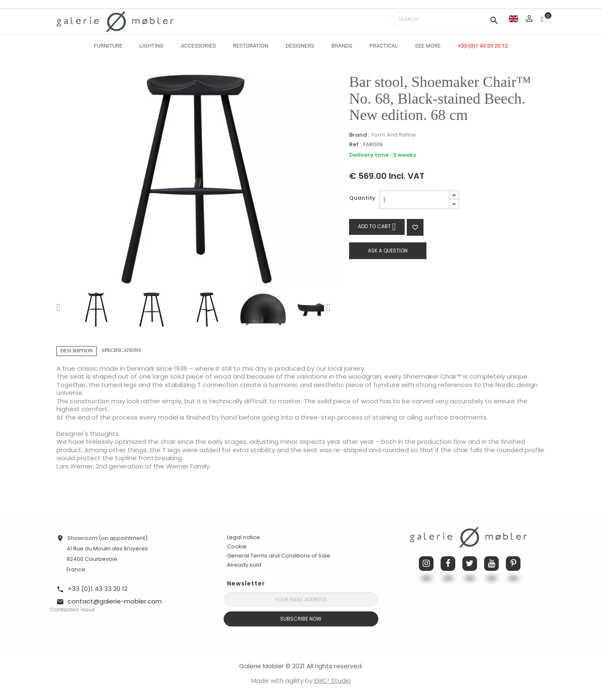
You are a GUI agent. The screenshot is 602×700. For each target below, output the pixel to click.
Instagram (426, 564)
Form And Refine (394, 135)
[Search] (447, 19)
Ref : (355, 145)
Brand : (359, 135)
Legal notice (244, 537)
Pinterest (513, 564)
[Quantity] (415, 200)
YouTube (491, 564)
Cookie (237, 547)
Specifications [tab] (121, 350)
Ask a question (388, 251)
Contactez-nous (73, 610)
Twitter (470, 564)
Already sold (244, 565)
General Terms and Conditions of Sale (279, 556)
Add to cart (377, 227)
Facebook (448, 564)
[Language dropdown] (513, 19)
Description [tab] (77, 351)
